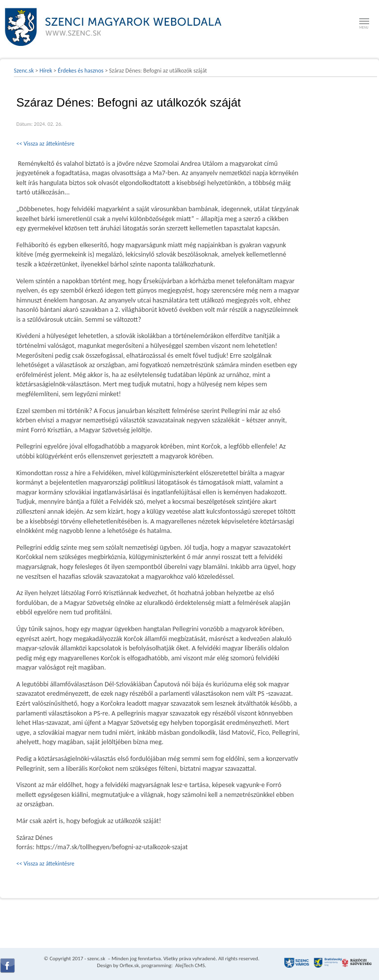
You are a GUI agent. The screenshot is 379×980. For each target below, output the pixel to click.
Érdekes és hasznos (81, 71)
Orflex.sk (129, 965)
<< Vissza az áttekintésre (45, 144)
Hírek (46, 71)
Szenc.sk (24, 71)
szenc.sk (96, 959)
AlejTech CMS (189, 965)
